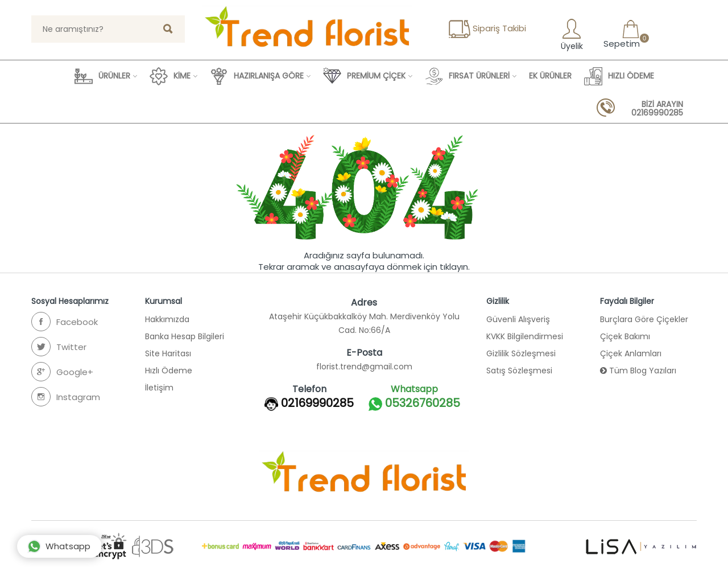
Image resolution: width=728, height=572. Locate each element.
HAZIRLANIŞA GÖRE (257, 76)
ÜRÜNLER (102, 76)
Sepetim (621, 34)
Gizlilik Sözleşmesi (521, 353)
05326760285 (414, 404)
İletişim (159, 388)
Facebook (65, 322)
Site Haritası (168, 353)
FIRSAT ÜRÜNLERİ (467, 76)
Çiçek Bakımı (625, 336)
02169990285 (317, 403)
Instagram (66, 397)
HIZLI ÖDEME (619, 76)
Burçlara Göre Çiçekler (644, 319)
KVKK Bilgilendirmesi (525, 336)
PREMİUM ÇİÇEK (364, 76)
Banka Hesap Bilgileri (185, 336)
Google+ (62, 372)
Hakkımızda (167, 319)
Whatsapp (59, 546)
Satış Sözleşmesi (519, 371)
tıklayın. (455, 267)
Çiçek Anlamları (631, 353)
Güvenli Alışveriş (518, 319)
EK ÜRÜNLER (550, 76)
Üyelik (571, 34)
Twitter (59, 347)
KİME (170, 76)
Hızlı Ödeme (169, 371)
